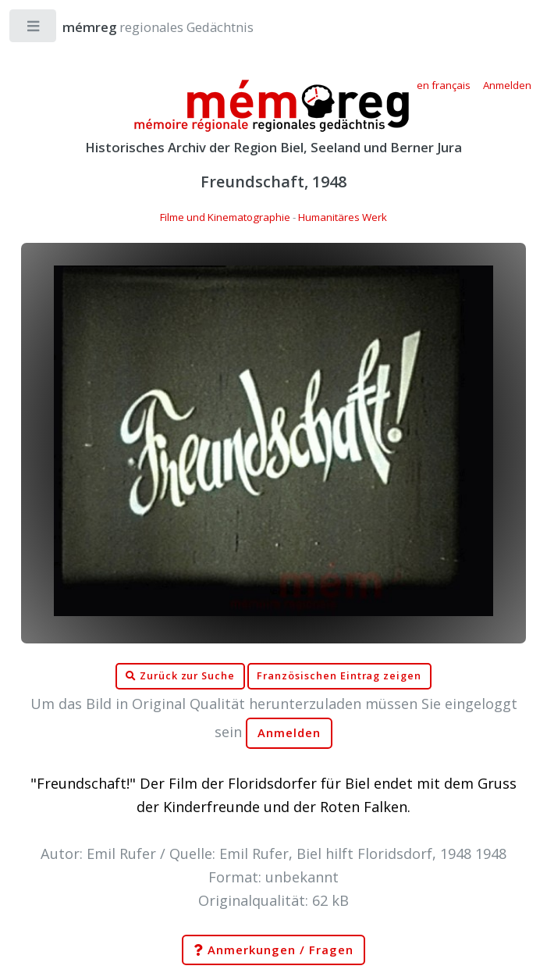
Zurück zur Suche (180, 676)
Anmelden (289, 733)
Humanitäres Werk (343, 217)
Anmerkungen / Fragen (273, 950)
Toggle (34, 29)
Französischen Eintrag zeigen (339, 676)
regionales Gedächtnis (142, 27)
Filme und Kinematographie (225, 217)
